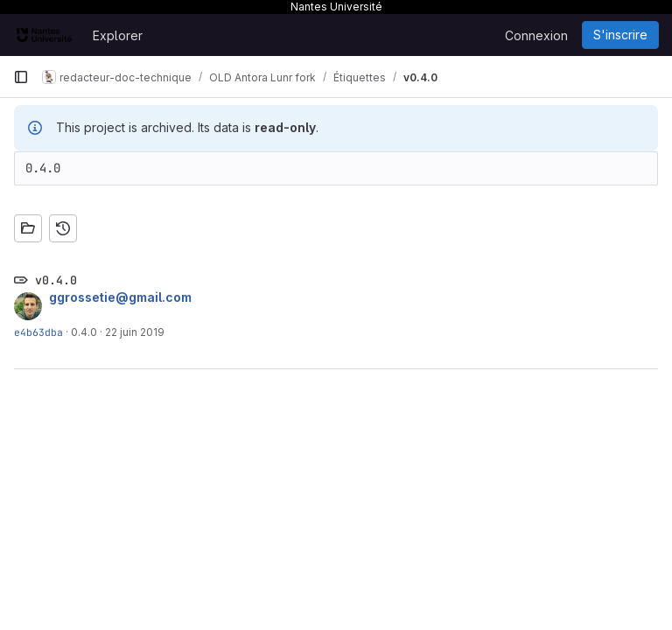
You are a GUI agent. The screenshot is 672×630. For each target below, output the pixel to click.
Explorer (118, 35)
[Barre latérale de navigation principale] (21, 77)
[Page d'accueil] (44, 35)
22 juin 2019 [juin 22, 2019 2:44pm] (135, 332)
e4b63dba (38, 332)
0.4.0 (84, 332)
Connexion (536, 35)
